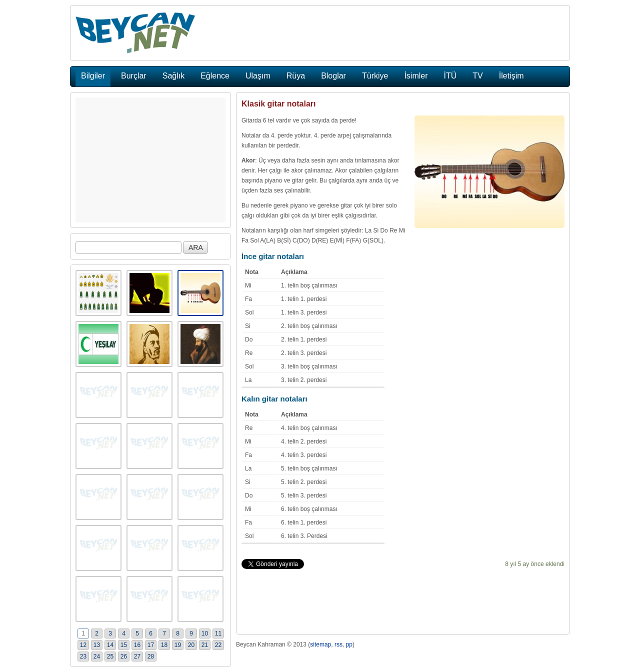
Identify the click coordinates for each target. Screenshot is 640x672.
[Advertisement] (150, 160)
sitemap (320, 644)
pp (349, 644)
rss (338, 644)
